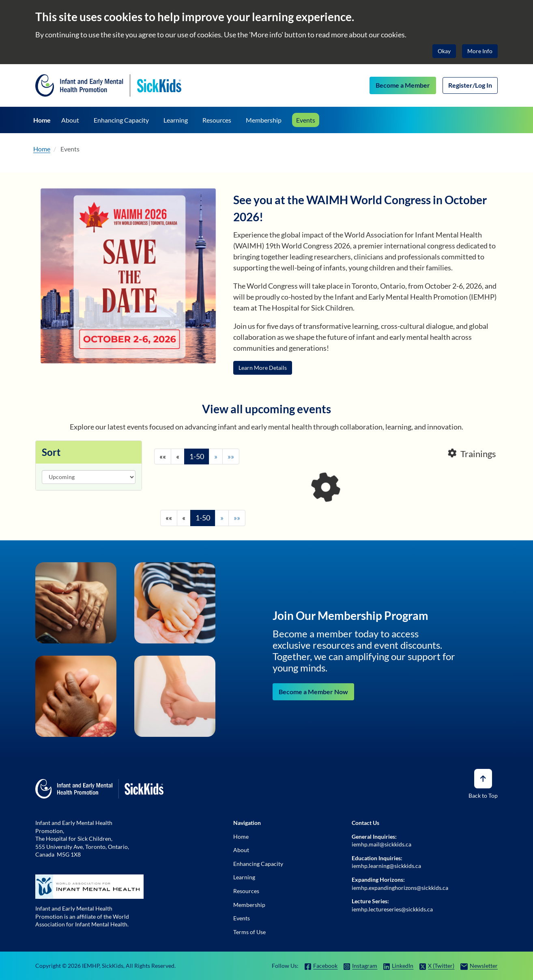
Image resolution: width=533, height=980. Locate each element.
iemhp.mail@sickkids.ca (381, 844)
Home (42, 149)
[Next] (216, 457)
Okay (444, 51)
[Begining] (163, 457)
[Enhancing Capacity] (123, 120)
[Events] (306, 120)
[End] (231, 457)
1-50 (197, 456)
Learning (244, 877)
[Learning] (176, 120)
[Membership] (264, 120)
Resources (246, 891)
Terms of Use (249, 932)
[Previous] (178, 457)
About (241, 850)
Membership (249, 905)
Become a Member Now (313, 692)
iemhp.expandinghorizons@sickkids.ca (400, 888)
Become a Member (403, 85)
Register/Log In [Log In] (470, 85)
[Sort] (89, 477)
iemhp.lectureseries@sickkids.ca (392, 909)
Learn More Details (263, 368)
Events (70, 149)
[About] (70, 120)
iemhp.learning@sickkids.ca (386, 866)
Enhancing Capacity (258, 864)
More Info (480, 51)
